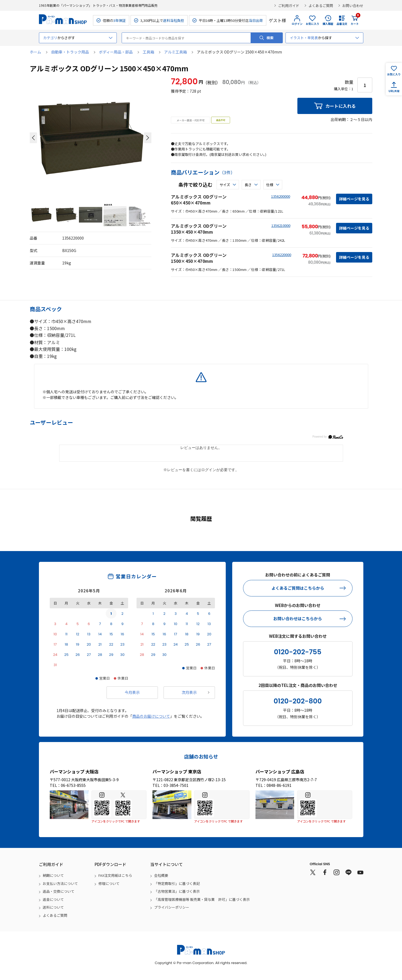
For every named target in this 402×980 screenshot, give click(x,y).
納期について (53, 875)
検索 (270, 38)
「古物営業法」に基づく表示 (177, 891)
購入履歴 (328, 24)
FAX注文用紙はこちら (115, 875)
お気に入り (313, 24)
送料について (53, 907)
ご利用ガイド (289, 6)
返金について (53, 899)
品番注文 (342, 24)
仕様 (270, 185)
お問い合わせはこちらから (298, 618)
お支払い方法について (60, 883)
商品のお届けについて (151, 716)
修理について (109, 883)
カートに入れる (341, 106)
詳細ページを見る (354, 199)
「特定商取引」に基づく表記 (177, 883)
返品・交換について (59, 891)
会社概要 (161, 875)
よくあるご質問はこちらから (298, 588)
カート (355, 20)
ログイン (297, 24)
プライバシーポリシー (172, 907)
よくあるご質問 (321, 6)
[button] (33, 138)
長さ (248, 185)
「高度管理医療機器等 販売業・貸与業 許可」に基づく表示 (202, 899)
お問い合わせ (353, 6)
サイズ (225, 185)
